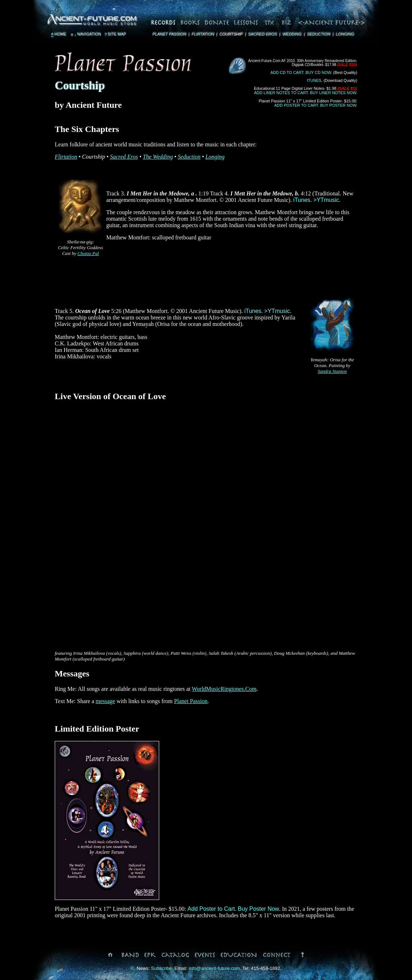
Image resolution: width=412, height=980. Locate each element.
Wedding (292, 34)
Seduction (319, 34)
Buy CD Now (319, 72)
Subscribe (161, 968)
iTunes (314, 80)
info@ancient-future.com (214, 968)
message (106, 701)
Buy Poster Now (338, 105)
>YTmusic (326, 200)
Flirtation (203, 34)
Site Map (115, 34)
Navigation (86, 34)
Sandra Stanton (332, 371)
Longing (345, 34)
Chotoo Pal (88, 253)
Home (59, 34)
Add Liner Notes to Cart (281, 93)
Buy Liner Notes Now (333, 93)
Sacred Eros (263, 34)
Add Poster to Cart (296, 105)
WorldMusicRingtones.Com (224, 689)
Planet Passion (169, 34)
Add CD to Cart (287, 72)
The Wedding (158, 157)
